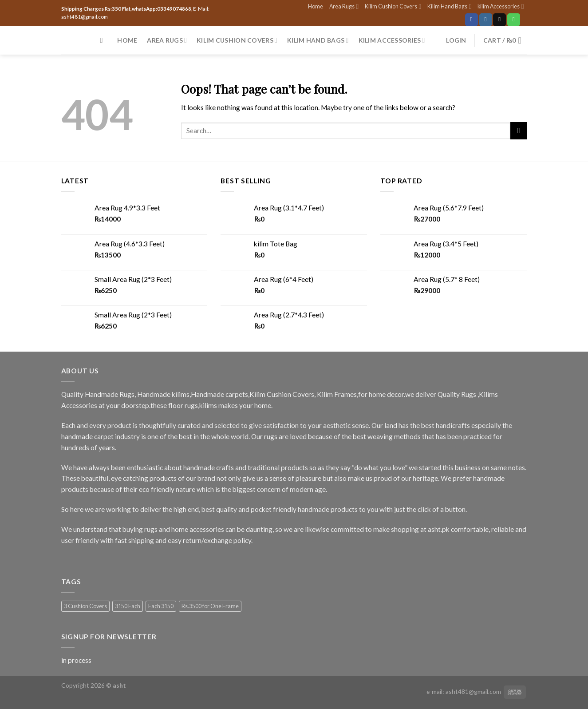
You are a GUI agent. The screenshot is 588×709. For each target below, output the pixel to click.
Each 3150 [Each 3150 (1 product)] (161, 606)
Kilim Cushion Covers (393, 6)
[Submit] (519, 131)
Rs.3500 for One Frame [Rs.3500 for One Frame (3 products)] (210, 606)
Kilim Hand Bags (449, 6)
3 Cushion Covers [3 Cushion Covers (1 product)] (85, 606)
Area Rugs (344, 6)
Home (316, 6)
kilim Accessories (501, 6)
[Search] (104, 40)
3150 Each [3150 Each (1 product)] (128, 606)
